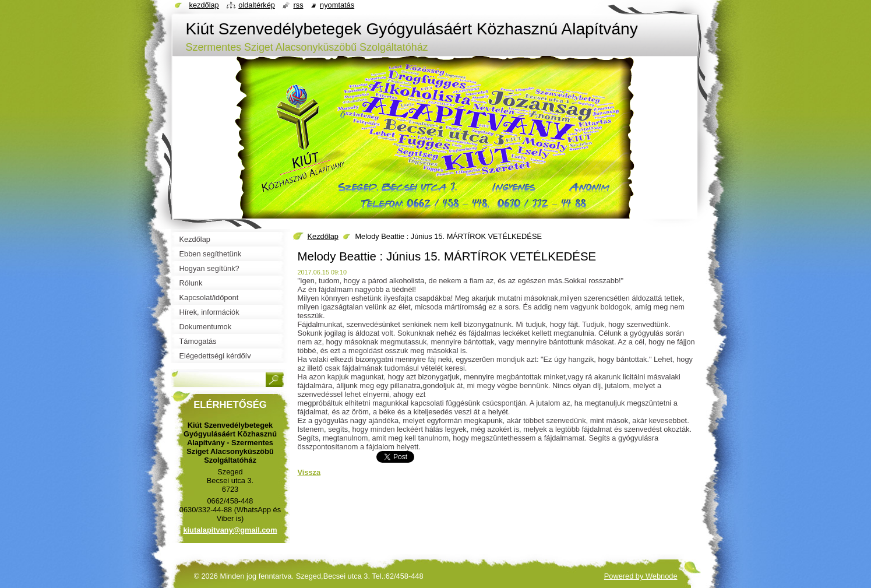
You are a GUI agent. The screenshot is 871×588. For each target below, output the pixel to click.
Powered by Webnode (641, 576)
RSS (298, 5)
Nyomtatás (337, 5)
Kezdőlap (323, 236)
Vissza (309, 472)
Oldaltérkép (257, 5)
